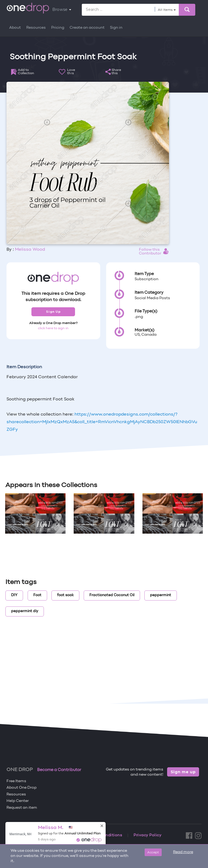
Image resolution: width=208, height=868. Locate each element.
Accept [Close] (153, 852)
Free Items (16, 781)
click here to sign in (53, 328)
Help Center (18, 801)
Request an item (22, 808)
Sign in (116, 28)
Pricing (58, 28)
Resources (36, 28)
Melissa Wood (30, 250)
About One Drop (22, 788)
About (15, 28)
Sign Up (53, 312)
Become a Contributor (59, 770)
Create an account (87, 28)
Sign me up (183, 772)
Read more (183, 852)
